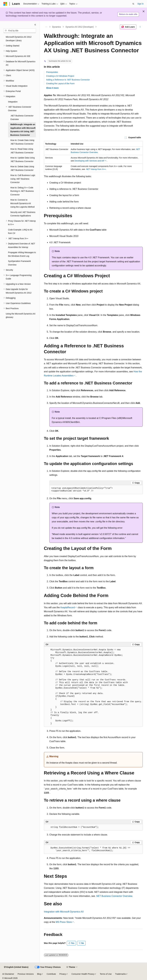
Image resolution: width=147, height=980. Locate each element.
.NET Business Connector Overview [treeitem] (22, 117)
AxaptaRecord (68, 607)
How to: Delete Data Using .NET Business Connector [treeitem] (22, 168)
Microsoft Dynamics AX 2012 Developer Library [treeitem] (19, 39)
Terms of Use (106, 974)
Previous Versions (26, 974)
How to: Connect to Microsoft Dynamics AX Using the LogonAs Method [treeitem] (22, 203)
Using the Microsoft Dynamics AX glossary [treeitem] (21, 316)
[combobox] (20, 31)
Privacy (63, 974)
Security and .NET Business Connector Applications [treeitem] (23, 214)
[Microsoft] (5, 4)
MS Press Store (64, 922)
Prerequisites (52, 72)
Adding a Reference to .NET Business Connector (68, 80)
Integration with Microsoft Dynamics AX (64, 912)
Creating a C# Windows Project (60, 76)
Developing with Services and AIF (90, 161)
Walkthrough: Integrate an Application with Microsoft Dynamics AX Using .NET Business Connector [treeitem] (23, 130)
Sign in (140, 4)
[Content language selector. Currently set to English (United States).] (16, 967)
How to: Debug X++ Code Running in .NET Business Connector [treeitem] (22, 191)
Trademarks (120, 974)
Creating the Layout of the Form (60, 83)
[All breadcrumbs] (46, 27)
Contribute (51, 974)
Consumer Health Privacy (83, 974)
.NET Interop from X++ (96, 169)
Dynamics (56, 27)
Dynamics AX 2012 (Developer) (80, 27)
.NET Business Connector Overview (114, 896)
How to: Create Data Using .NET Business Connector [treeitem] (22, 142)
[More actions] (140, 27)
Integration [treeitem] (13, 102)
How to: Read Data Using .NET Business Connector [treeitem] (22, 151)
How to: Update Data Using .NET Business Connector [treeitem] (23, 160)
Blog (39, 974)
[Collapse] (35, 25)
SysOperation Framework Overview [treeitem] (19, 263)
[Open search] (133, 4)
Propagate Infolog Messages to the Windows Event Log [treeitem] (22, 254)
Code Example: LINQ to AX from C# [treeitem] (20, 231)
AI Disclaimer (8, 974)
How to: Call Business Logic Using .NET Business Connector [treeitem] (23, 179)
